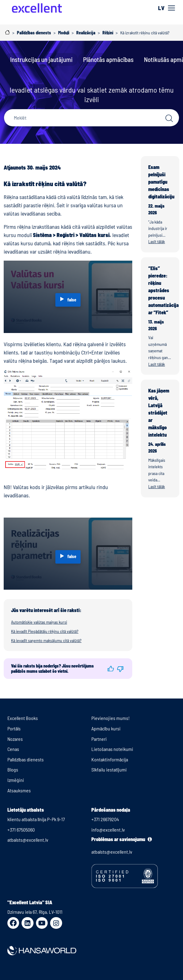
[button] (111, 669)
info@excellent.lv (108, 830)
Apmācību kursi (106, 728)
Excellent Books (23, 718)
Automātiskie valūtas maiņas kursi (39, 622)
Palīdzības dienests (26, 759)
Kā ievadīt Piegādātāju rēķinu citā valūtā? (45, 631)
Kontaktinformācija (110, 759)
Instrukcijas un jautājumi (41, 59)
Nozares (15, 739)
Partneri (99, 739)
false (72, 300)
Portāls (14, 728)
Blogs (13, 769)
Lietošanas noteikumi (112, 749)
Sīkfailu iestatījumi (109, 769)
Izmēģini (16, 780)
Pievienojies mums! (111, 718)
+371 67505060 (21, 830)
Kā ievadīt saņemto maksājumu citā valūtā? (46, 640)
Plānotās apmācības (108, 59)
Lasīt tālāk (157, 241)
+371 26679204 (105, 819)
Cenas (13, 749)
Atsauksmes (19, 790)
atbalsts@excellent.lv (28, 840)
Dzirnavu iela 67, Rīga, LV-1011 (35, 912)
